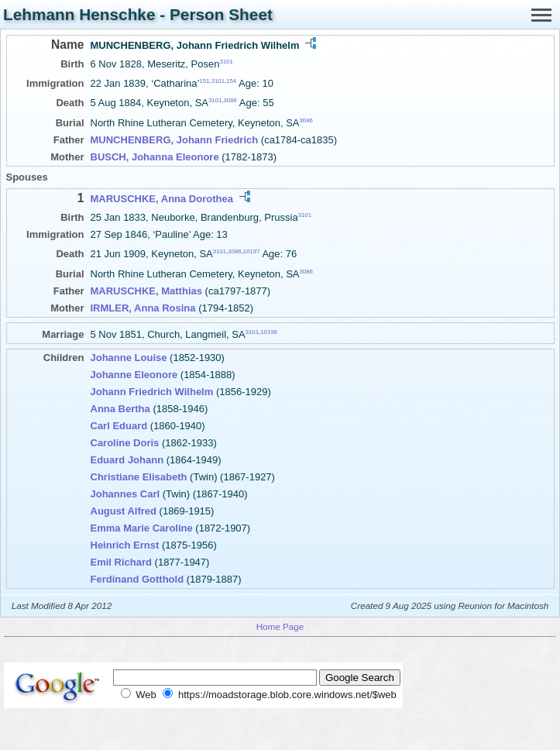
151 (204, 81)
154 (231, 81)
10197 (252, 251)
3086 (230, 100)
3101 (226, 62)
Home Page (280, 626)
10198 (269, 331)
